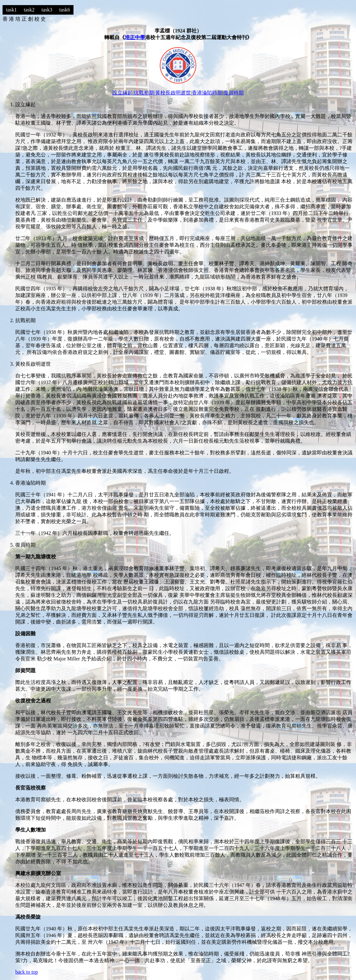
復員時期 (234, 93)
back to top (27, 972)
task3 (47, 10)
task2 (29, 10)
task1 (11, 10)
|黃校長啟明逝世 (172, 93)
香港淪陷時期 (207, 93)
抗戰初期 (144, 93)
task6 (65, 10)
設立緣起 (122, 93)
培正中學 (135, 37)
